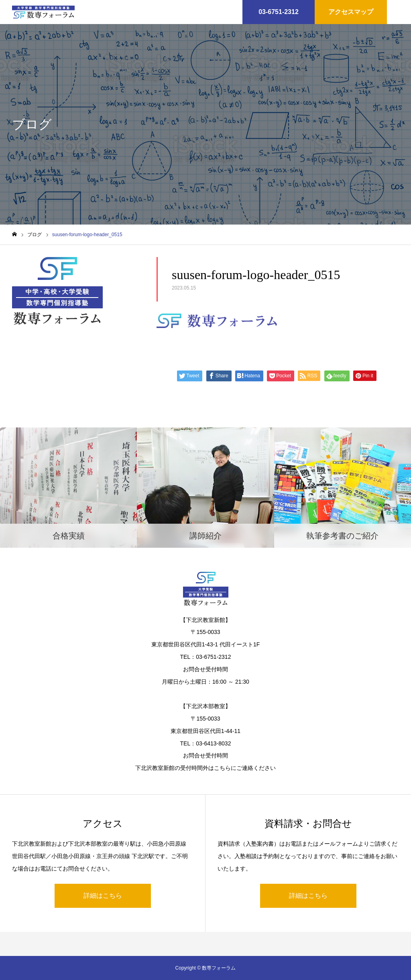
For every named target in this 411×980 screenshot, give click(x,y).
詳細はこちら (103, 896)
